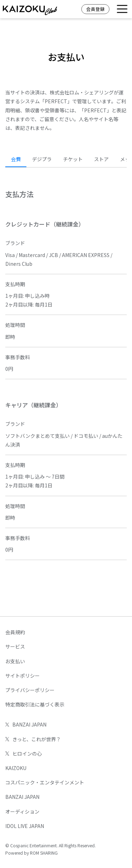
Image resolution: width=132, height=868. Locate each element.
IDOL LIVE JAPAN (25, 826)
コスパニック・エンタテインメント (45, 782)
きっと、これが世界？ (33, 739)
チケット (73, 159)
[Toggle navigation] (122, 9)
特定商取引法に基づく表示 (35, 704)
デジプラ (42, 159)
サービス (15, 646)
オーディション (22, 811)
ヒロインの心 (24, 754)
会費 (16, 159)
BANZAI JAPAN (26, 724)
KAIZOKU (16, 768)
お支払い (15, 661)
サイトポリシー (23, 676)
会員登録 (95, 9)
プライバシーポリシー (30, 690)
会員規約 (15, 632)
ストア (101, 159)
